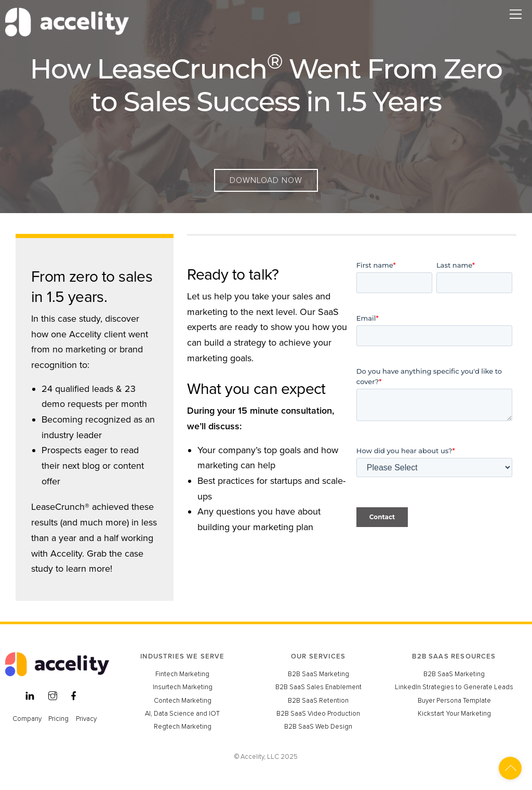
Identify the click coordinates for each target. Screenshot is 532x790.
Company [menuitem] (27, 719)
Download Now (266, 180)
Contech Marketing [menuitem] (183, 701)
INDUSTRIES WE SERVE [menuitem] (182, 656)
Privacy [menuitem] (86, 719)
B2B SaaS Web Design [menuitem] (318, 727)
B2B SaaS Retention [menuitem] (318, 701)
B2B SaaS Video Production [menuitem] (318, 714)
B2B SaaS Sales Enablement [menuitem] (318, 687)
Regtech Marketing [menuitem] (183, 727)
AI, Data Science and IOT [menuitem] (182, 714)
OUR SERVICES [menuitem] (318, 656)
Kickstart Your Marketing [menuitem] (454, 714)
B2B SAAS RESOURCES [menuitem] (454, 656)
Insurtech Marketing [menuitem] (183, 687)
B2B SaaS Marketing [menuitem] (318, 674)
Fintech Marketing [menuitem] (182, 674)
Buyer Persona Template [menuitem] (454, 701)
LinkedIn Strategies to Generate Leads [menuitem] (454, 687)
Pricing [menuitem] (58, 719)
